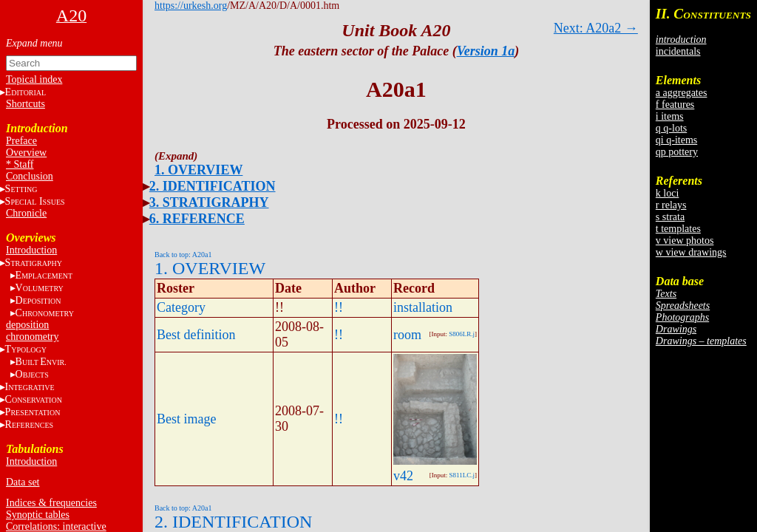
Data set (23, 482)
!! (339, 307)
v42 (403, 476)
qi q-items (676, 140)
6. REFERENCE (197, 219)
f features (675, 105)
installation (423, 307)
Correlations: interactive (56, 526)
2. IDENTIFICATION (213, 186)
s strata (670, 217)
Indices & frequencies (51, 503)
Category (181, 307)
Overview (26, 153)
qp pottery (677, 152)
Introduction (31, 250)
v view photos (685, 241)
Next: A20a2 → (596, 28)
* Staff (20, 164)
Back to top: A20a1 (183, 255)
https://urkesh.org (191, 6)
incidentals (678, 51)
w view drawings (691, 252)
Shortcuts (26, 104)
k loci (668, 193)
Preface (21, 141)
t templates (678, 229)
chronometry (33, 337)
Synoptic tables (38, 515)
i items (670, 116)
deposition (27, 325)
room (407, 335)
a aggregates (682, 93)
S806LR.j (462, 334)
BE (41, 362)
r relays (671, 205)
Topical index (34, 79)
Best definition (196, 335)
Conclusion (30, 176)
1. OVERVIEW (198, 170)
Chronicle (26, 213)
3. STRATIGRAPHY (209, 202)
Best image (186, 419)
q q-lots (671, 128)
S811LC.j (462, 475)
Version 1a (486, 51)
